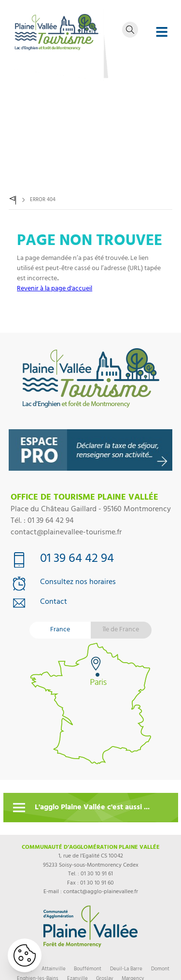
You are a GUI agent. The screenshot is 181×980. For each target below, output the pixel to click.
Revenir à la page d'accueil (55, 289)
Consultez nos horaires (78, 583)
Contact (54, 603)
